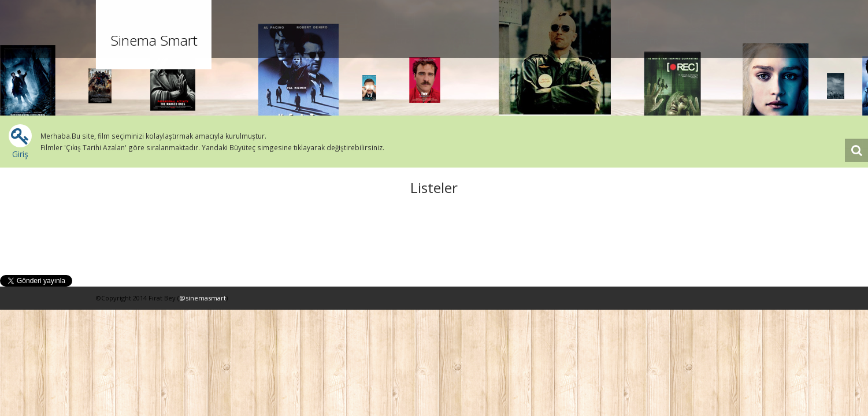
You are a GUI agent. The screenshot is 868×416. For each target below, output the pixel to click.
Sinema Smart (153, 40)
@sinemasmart (203, 298)
